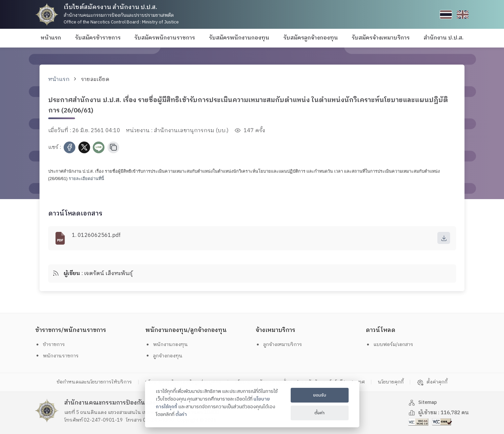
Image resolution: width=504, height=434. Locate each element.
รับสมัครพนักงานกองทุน (239, 38)
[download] (443, 238)
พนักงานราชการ (59, 356)
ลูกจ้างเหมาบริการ (281, 344)
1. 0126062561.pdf (96, 236)
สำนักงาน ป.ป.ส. (444, 38)
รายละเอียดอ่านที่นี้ (86, 179)
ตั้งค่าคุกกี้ (452, 382)
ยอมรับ (320, 395)
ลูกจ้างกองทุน (166, 356)
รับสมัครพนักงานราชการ (165, 38)
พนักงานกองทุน (168, 344)
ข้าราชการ (52, 344)
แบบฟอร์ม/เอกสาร (392, 344)
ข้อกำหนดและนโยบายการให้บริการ (77, 382)
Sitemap (424, 403)
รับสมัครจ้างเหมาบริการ (381, 38)
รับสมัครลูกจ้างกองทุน (311, 38)
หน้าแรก (51, 38)
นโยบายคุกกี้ (406, 382)
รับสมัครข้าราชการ (98, 38)
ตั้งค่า (181, 415)
